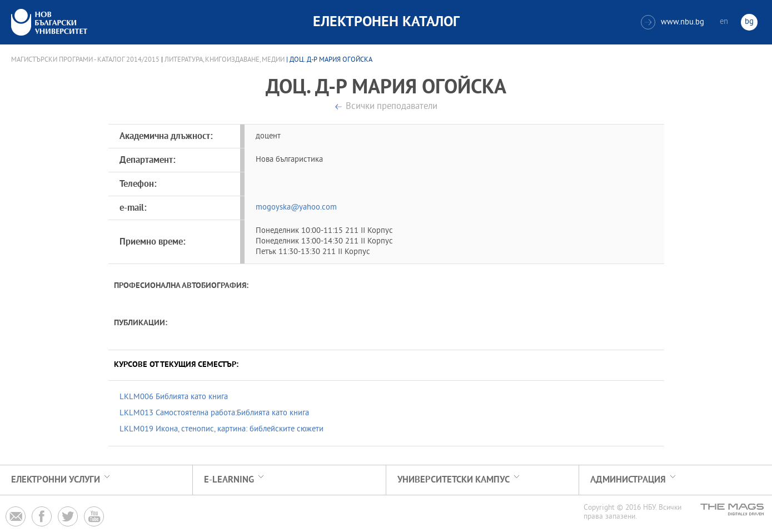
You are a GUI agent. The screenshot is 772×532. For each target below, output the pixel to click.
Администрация (628, 480)
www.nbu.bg (673, 22)
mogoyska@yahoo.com (296, 208)
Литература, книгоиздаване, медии (225, 60)
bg (749, 22)
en (724, 22)
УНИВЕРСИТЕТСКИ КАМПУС (454, 480)
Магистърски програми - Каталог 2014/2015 (85, 60)
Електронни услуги (56, 480)
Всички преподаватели (392, 107)
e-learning (229, 480)
